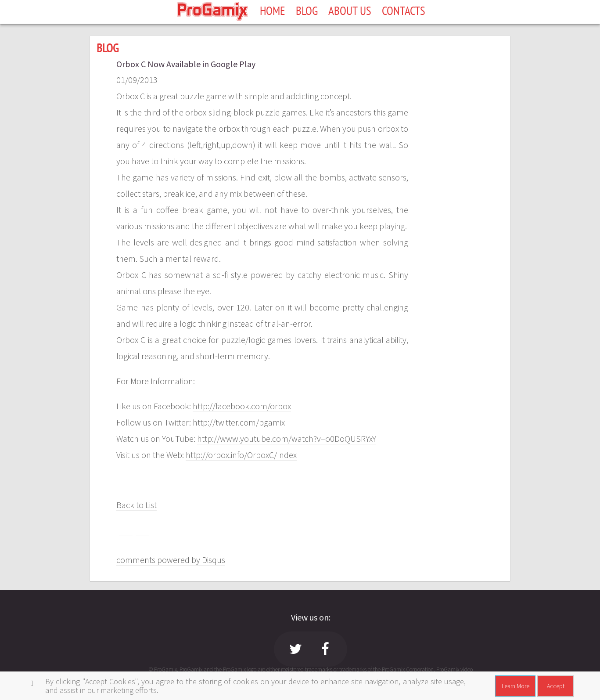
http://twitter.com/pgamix (239, 422)
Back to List (137, 505)
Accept (556, 686)
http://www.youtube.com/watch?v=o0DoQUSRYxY (287, 438)
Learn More (516, 686)
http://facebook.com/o (234, 406)
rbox (283, 406)
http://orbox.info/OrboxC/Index (241, 455)
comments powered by (171, 560)
